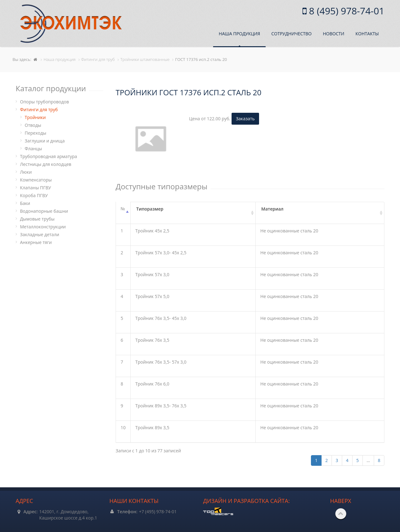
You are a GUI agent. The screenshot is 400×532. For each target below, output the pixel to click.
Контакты (367, 34)
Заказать (245, 119)
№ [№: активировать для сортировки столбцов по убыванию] (123, 209)
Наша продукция (239, 34)
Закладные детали (40, 234)
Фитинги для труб (39, 109)
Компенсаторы (36, 180)
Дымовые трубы (37, 219)
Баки (25, 203)
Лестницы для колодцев (46, 164)
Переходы (35, 133)
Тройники (35, 117)
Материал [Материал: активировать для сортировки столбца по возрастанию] (272, 209)
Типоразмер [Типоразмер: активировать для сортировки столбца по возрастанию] (150, 209)
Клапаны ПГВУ (35, 188)
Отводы (33, 125)
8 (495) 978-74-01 (345, 11)
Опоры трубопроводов (45, 102)
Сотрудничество (291, 34)
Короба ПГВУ (34, 195)
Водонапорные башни (44, 211)
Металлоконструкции (43, 227)
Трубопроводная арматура (49, 156)
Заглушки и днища (45, 141)
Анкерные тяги (36, 242)
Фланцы (33, 149)
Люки (26, 172)
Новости (333, 34)
